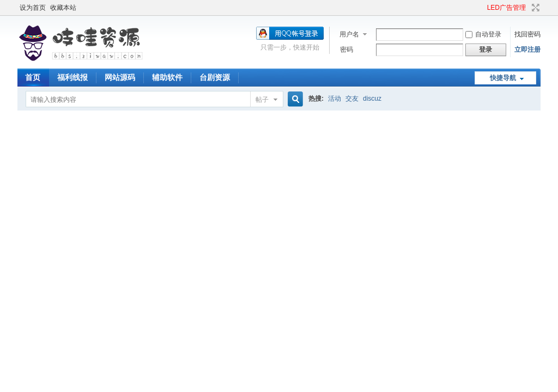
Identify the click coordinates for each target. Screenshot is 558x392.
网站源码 (120, 77)
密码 (347, 50)
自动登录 (483, 34)
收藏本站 (63, 8)
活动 (335, 99)
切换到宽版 (534, 8)
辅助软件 (167, 77)
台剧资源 (215, 77)
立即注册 (527, 50)
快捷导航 (503, 78)
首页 (33, 77)
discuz (372, 99)
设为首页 (33, 8)
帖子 (262, 100)
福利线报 (72, 77)
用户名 (349, 34)
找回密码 (527, 34)
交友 (352, 99)
